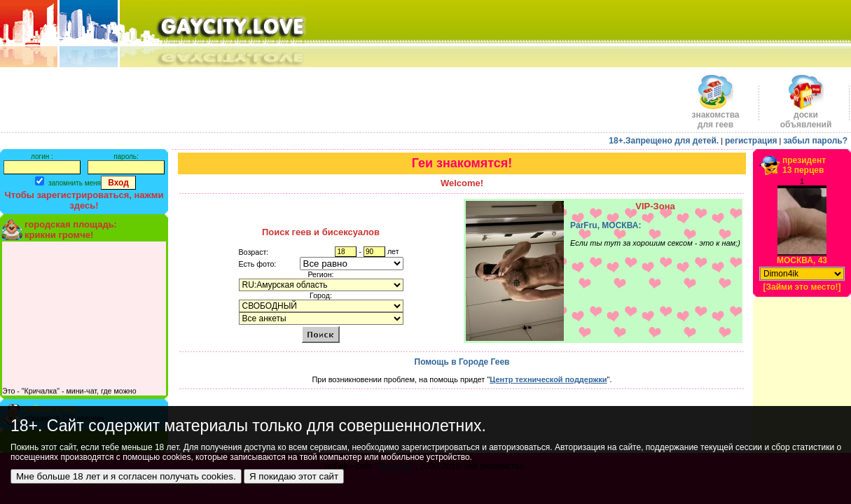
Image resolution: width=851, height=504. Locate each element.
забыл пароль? (815, 141)
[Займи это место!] (802, 287)
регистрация (751, 141)
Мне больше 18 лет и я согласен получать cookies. (126, 476)
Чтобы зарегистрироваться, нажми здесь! (84, 200)
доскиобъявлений (806, 116)
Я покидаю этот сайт (294, 476)
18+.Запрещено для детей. (664, 141)
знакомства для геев (715, 116)
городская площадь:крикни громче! (71, 230)
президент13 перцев (804, 165)
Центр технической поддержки (548, 379)
